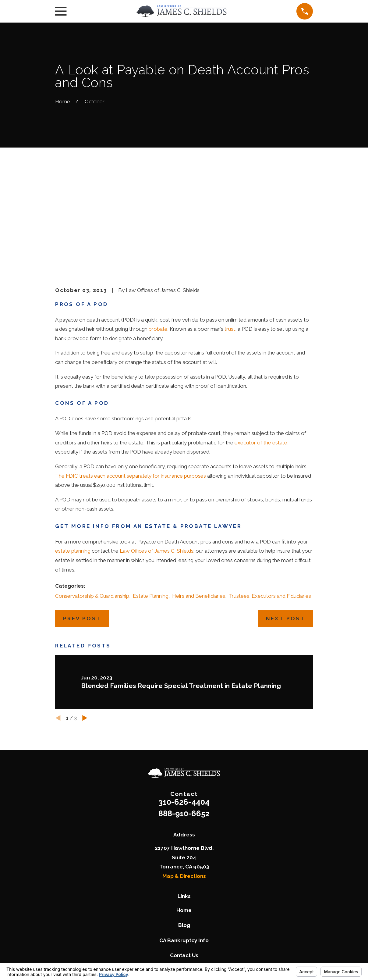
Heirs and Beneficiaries (199, 501)
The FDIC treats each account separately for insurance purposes (131, 381)
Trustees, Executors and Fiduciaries (270, 501)
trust (230, 235)
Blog (184, 831)
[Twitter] (162, 909)
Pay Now (184, 876)
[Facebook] (177, 909)
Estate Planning (151, 501)
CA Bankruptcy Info (184, 846)
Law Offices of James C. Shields (157, 457)
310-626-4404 (184, 708)
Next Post (286, 524)
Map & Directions (184, 782)
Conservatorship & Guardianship (92, 501)
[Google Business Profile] (191, 909)
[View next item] (85, 624)
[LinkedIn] (206, 909)
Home (184, 816)
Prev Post (82, 524)
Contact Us (184, 861)
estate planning (73, 457)
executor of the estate (261, 348)
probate (158, 235)
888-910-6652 (184, 719)
